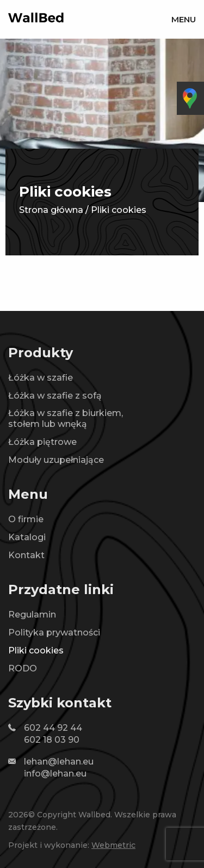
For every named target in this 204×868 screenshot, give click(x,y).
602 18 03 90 (52, 740)
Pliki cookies (36, 650)
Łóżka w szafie (41, 378)
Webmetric (113, 845)
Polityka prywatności (54, 632)
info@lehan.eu (55, 774)
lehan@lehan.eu (59, 762)
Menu (184, 19)
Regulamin (32, 615)
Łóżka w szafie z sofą (55, 396)
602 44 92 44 (53, 728)
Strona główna (51, 210)
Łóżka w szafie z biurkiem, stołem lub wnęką (66, 418)
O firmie (26, 519)
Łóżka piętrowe (42, 442)
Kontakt (26, 555)
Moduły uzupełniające (56, 460)
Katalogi (27, 537)
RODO (23, 668)
